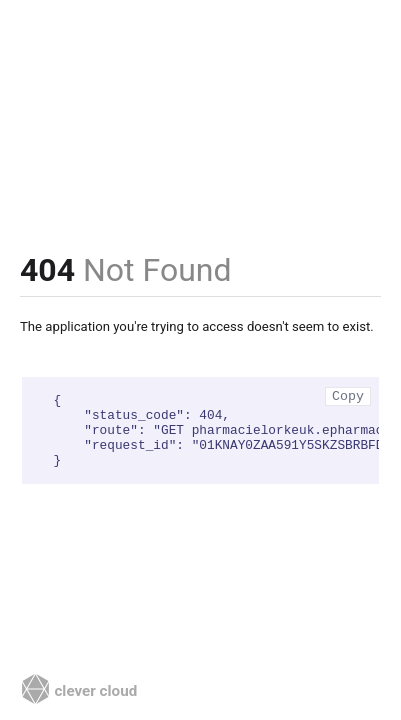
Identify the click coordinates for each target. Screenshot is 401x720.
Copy (348, 396)
